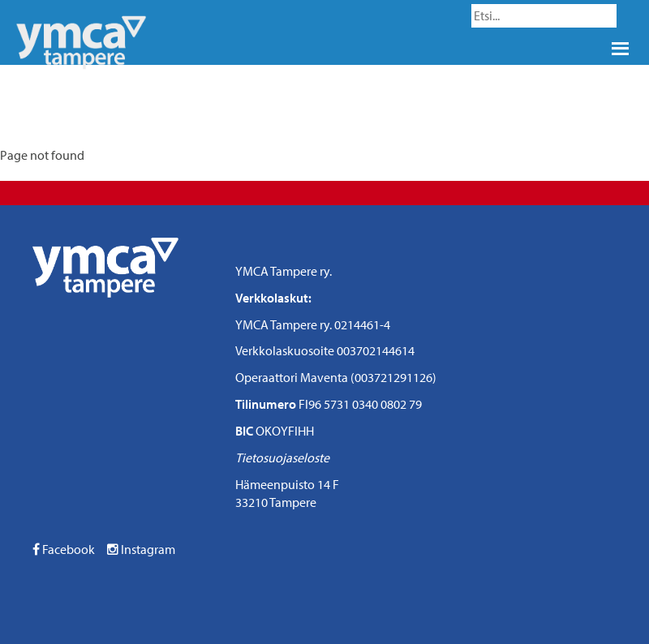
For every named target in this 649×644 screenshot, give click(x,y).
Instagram (141, 549)
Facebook (64, 549)
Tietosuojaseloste (282, 457)
